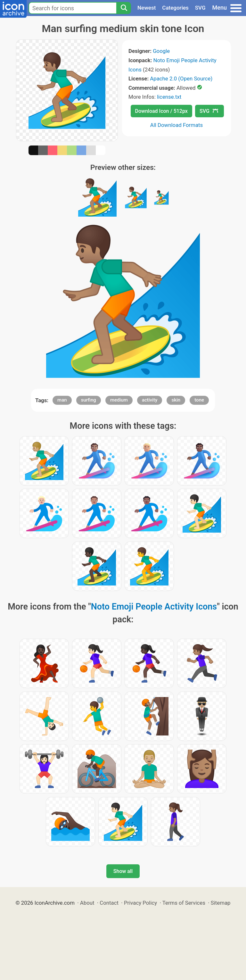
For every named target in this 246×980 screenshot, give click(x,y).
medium (119, 400)
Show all (123, 871)
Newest (147, 8)
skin (176, 400)
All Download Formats (177, 125)
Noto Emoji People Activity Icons (154, 607)
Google (161, 51)
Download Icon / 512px (161, 111)
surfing (89, 400)
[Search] (124, 8)
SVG (200, 8)
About (87, 903)
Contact (109, 903)
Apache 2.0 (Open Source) (181, 79)
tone (199, 400)
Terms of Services (184, 903)
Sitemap (221, 903)
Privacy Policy (140, 903)
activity (150, 400)
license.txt (169, 97)
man (62, 400)
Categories (175, 8)
